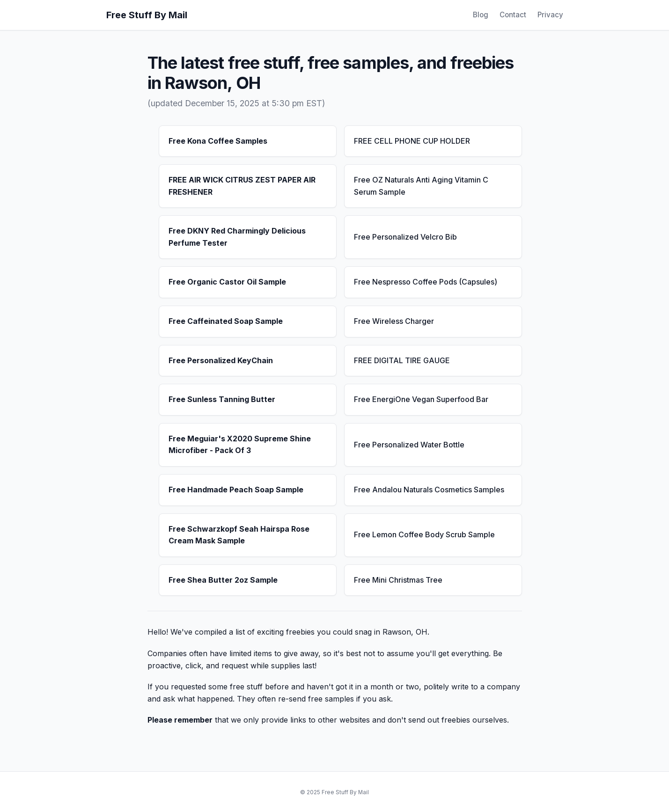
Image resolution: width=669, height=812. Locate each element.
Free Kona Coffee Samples (218, 141)
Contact (513, 15)
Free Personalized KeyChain (221, 360)
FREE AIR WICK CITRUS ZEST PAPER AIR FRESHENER (242, 186)
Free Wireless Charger (394, 321)
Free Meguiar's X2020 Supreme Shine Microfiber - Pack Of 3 (240, 445)
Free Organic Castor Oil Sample (227, 282)
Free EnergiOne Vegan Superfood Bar (421, 399)
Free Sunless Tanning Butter (222, 399)
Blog (481, 15)
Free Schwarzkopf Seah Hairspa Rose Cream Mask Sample (239, 535)
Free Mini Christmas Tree (398, 580)
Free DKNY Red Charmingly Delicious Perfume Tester (237, 237)
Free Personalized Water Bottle (409, 445)
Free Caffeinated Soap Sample (226, 321)
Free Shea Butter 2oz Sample (223, 580)
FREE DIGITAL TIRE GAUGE (402, 360)
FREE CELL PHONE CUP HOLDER (412, 141)
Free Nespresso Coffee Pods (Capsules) (426, 282)
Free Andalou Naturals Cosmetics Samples (429, 490)
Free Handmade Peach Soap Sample (236, 490)
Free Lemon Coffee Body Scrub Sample (424, 534)
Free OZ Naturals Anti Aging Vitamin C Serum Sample (421, 186)
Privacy (550, 15)
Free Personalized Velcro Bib (405, 237)
